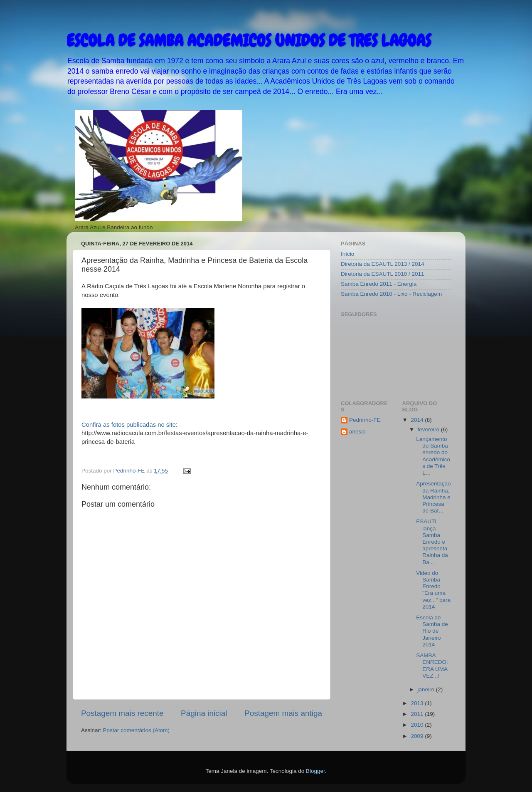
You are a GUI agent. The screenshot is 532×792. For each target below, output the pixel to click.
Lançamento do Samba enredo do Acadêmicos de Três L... (433, 456)
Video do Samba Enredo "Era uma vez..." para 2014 (433, 590)
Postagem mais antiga (283, 713)
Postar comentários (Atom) (137, 730)
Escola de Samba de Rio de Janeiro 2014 (432, 631)
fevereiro (429, 429)
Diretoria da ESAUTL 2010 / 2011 (383, 274)
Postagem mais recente (122, 713)
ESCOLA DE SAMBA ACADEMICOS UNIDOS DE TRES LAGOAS (249, 41)
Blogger (315, 771)
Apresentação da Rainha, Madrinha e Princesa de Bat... (433, 497)
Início (347, 254)
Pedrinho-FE (365, 420)
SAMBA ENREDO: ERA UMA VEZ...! (432, 666)
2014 (418, 420)
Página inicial (204, 713)
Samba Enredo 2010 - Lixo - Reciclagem (391, 294)
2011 (418, 714)
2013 (418, 703)
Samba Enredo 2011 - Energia (379, 284)
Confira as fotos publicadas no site (129, 425)
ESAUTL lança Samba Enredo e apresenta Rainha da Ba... (432, 542)
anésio (357, 432)
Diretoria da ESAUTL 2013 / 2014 (383, 264)
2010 (418, 725)
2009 (418, 736)
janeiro (427, 689)
